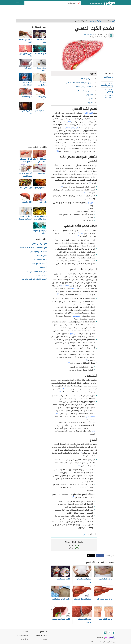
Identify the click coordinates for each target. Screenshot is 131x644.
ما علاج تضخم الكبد (108, 78)
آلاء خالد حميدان (89, 34)
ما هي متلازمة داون (40, 260)
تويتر (93, 556)
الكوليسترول (74, 334)
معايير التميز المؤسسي (39, 252)
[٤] (57, 151)
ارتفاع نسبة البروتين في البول (36, 271)
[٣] (58, 151)
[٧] (84, 198)
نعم (77, 547)
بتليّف (72, 288)
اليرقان (90, 203)
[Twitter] (109, 633)
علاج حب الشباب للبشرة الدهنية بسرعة (33, 248)
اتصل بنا (25, 632)
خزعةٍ (93, 431)
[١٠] (60, 391)
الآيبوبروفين (76, 316)
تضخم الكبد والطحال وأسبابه (107, 84)
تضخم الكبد (89, 113)
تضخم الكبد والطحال (109, 91)
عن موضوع (43, 632)
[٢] (69, 121)
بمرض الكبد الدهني (72, 128)
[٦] (62, 186)
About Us (44, 639)
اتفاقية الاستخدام (22, 635)
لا (71, 547)
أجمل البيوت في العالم (39, 264)
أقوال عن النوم (42, 256)
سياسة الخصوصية (41, 635)
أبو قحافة (44, 268)
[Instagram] (105, 633)
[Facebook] (113, 633)
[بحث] (78, 3)
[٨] (79, 236)
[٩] (69, 345)
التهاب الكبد (65, 286)
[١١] (80, 465)
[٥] (90, 182)
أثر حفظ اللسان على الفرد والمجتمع (34, 279)
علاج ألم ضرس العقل (40, 244)
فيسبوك (101, 556)
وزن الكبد (80, 233)
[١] (70, 121)
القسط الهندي (42, 275)
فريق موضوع (24, 639)
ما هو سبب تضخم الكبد (109, 97)
